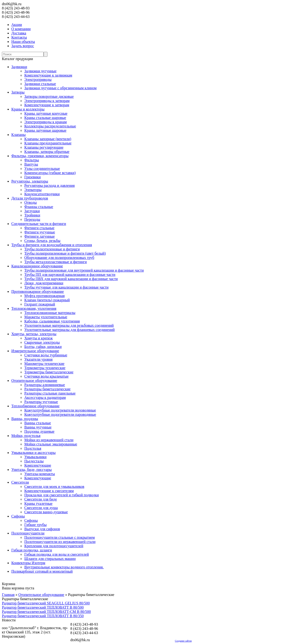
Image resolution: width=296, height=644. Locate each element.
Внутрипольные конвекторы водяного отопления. (64, 567)
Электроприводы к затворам (47, 101)
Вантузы (31, 164)
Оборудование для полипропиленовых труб (59, 258)
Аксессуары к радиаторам (45, 397)
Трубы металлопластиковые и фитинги (56, 262)
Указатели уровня (38, 359)
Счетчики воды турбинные (46, 355)
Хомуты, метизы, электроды (34, 334)
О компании (21, 29)
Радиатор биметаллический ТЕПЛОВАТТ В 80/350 (43, 616)
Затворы (18, 92)
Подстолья (33, 448)
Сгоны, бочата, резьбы (42, 241)
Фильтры (32, 160)
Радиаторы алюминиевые (45, 385)
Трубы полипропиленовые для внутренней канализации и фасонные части (84, 270)
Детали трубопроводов (30, 198)
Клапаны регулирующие (44, 147)
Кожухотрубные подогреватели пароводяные (60, 414)
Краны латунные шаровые (45, 130)
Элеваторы (33, 190)
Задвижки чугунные (40, 71)
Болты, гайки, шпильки (43, 347)
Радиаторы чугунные (41, 402)
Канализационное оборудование (37, 266)
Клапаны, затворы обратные (47, 152)
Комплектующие (38, 465)
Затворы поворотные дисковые (49, 96)
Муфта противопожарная (44, 296)
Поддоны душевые (39, 431)
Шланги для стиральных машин (50, 559)
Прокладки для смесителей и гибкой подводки (62, 495)
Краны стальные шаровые (45, 118)
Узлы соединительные (42, 169)
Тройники (32, 215)
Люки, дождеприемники (44, 283)
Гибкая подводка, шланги (32, 550)
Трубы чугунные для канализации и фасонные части (66, 287)
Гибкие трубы (35, 525)
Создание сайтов (183, 641)
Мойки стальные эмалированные (51, 444)
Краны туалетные (38, 503)
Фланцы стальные (39, 207)
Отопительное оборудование (34, 381)
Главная (8, 595)
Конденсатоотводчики (42, 194)
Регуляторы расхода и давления (49, 185)
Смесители (20, 482)
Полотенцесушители (28, 533)
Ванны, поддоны (25, 419)
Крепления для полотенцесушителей (54, 546)
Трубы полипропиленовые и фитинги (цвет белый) (65, 253)
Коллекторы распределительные (50, 126)
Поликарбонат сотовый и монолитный (42, 571)
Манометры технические (44, 364)
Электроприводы (38, 79)
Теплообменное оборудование (35, 406)
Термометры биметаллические (49, 372)
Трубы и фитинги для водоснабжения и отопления (52, 245)
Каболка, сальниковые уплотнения (52, 321)
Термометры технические (45, 368)
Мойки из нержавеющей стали (49, 440)
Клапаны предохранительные (48, 143)
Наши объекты (23, 42)
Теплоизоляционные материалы (50, 313)
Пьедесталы (34, 461)
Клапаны (19, 135)
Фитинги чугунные (40, 232)
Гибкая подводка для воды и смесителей (57, 554)
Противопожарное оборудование (38, 291)
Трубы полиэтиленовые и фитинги (52, 249)
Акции (17, 25)
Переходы (32, 219)
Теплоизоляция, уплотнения (34, 308)
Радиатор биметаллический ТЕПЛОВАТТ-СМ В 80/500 (46, 612)
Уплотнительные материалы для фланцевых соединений (70, 330)
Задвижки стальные (40, 84)
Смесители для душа (41, 508)
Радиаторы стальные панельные (50, 393)
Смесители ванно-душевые (46, 512)
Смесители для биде (41, 499)
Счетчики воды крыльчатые (47, 376)
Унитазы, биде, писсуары (32, 470)
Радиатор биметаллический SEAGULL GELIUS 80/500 (46, 603)
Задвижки (19, 67)
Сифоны (18, 516)
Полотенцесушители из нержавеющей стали (60, 542)
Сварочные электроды (42, 342)
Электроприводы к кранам (46, 122)
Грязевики (32, 177)
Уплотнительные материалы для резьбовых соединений (69, 325)
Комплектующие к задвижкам (48, 75)
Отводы (30, 202)
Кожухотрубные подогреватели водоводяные (60, 410)
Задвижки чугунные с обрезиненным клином (60, 88)
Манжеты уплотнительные (46, 317)
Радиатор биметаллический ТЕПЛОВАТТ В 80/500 (43, 607)
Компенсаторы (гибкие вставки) (50, 173)
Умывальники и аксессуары (34, 453)
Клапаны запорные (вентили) (48, 139)
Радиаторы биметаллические (47, 389)
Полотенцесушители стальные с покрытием (59, 537)
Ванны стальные (38, 423)
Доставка (19, 33)
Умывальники (35, 457)
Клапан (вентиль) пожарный (47, 300)
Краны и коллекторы (28, 109)
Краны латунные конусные (46, 113)
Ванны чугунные (38, 427)
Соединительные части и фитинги (39, 224)
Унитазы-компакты (40, 474)
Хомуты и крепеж (38, 338)
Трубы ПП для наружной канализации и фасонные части (70, 275)
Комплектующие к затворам (47, 105)
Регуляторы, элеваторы (30, 181)
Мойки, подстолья (26, 436)
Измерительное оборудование (35, 351)
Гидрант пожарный (40, 304)
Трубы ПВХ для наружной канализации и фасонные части (71, 279)
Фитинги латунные (40, 236)
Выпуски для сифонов (42, 529)
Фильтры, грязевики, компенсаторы (40, 156)
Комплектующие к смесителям (49, 491)
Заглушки (32, 211)
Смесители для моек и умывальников (54, 487)
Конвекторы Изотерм (28, 563)
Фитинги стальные (39, 228)
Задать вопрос (23, 46)
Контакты (19, 37)
